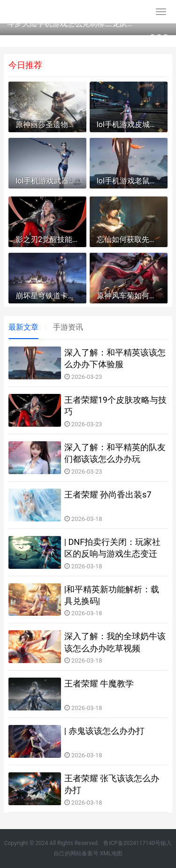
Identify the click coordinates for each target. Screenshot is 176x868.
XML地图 (111, 853)
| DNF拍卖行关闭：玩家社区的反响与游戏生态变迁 (112, 548)
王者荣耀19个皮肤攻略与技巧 (115, 406)
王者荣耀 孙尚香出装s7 (108, 494)
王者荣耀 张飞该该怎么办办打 (112, 784)
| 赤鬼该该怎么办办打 (104, 731)
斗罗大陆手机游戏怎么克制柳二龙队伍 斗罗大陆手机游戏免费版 (72, 24)
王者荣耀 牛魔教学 (99, 683)
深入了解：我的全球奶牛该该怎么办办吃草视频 (115, 642)
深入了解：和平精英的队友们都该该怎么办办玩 (115, 453)
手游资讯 (68, 327)
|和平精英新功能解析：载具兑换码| (112, 595)
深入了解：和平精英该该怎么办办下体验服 (115, 358)
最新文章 (23, 327)
